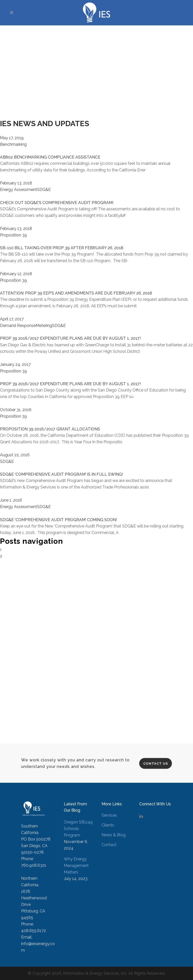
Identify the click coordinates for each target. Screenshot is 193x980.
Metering (44, 326)
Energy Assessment (18, 190)
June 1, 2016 (11, 500)
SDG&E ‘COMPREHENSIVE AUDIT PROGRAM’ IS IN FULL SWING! (62, 474)
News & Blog (114, 835)
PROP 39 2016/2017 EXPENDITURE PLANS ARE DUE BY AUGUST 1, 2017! (70, 338)
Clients (108, 825)
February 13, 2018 (16, 183)
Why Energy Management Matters (76, 866)
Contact (109, 845)
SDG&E (44, 190)
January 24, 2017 (15, 364)
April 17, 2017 (12, 319)
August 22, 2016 (15, 455)
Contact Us (156, 763)
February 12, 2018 (16, 274)
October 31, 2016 (16, 410)
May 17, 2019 (12, 138)
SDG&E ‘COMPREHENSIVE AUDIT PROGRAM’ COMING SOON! (59, 520)
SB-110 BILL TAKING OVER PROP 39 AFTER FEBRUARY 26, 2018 (62, 248)
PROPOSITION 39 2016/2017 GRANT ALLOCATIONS (50, 429)
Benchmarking (13, 144)
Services (109, 815)
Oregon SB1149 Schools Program (78, 829)
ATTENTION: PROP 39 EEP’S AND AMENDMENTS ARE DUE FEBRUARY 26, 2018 (76, 293)
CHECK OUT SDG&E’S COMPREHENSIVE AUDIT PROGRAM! (57, 203)
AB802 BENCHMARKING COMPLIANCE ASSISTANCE (50, 157)
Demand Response (18, 326)
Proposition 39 (13, 235)
